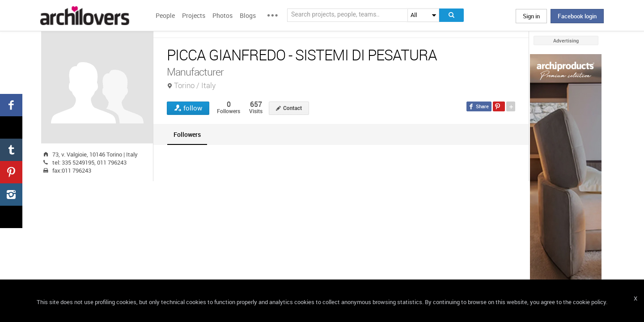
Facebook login (577, 16)
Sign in (531, 16)
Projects (194, 15)
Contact (292, 108)
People (165, 15)
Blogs (248, 15)
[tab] (187, 134)
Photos (222, 15)
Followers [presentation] (187, 134)
